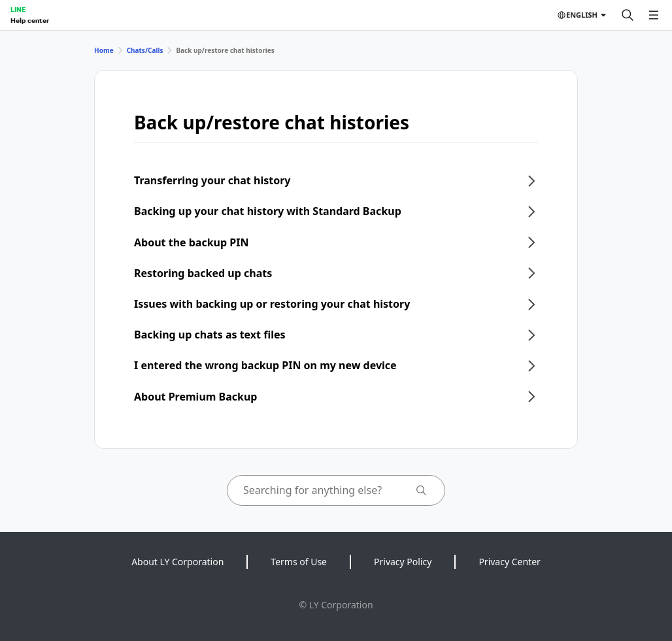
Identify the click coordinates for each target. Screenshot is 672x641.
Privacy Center (509, 562)
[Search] (628, 15)
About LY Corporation (177, 562)
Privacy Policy (403, 562)
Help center (30, 20)
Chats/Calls (145, 50)
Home (104, 50)
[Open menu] (654, 15)
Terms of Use (299, 562)
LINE (18, 9)
